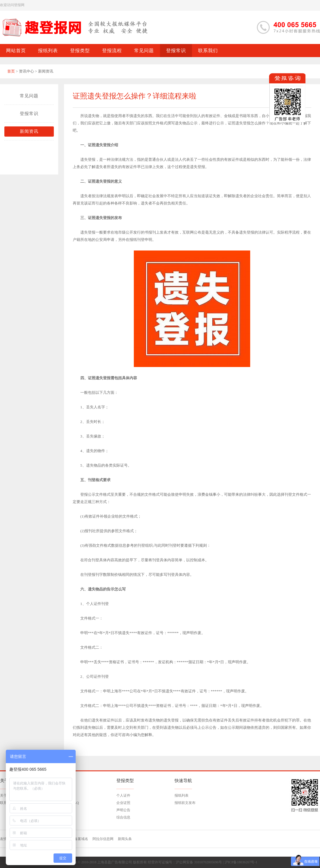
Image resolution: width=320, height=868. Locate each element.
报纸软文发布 (185, 803)
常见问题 (29, 96)
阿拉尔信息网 (103, 839)
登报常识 (29, 114)
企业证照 (123, 803)
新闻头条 (125, 839)
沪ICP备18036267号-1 (241, 862)
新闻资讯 (29, 131)
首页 (11, 71)
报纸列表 (182, 795)
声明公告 (123, 810)
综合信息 (123, 817)
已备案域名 (79, 839)
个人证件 (123, 795)
